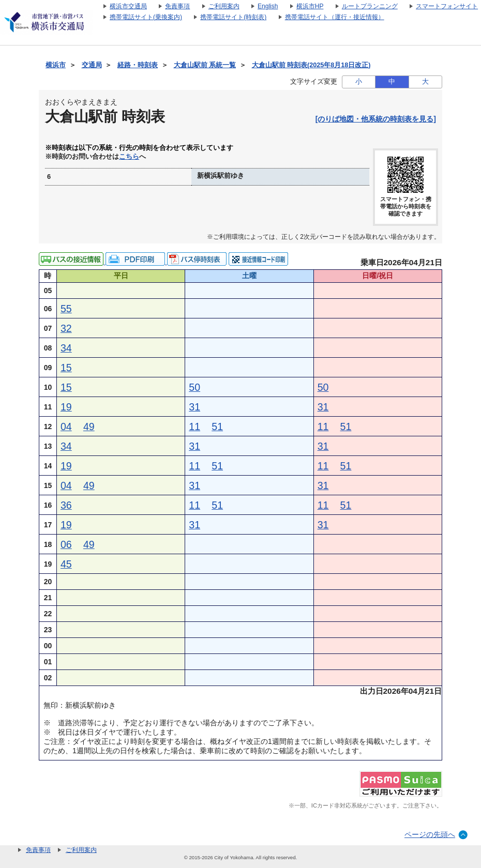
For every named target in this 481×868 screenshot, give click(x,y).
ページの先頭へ (430, 834)
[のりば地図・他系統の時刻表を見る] (376, 119)
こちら (129, 157)
